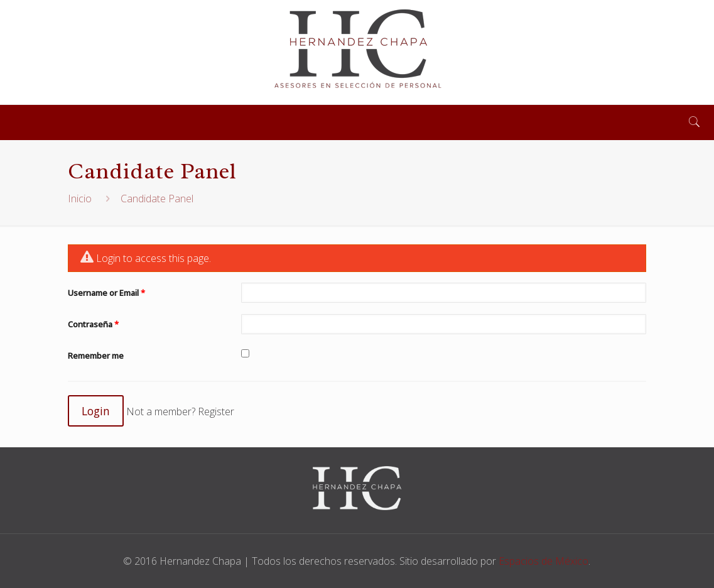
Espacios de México (544, 561)
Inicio (80, 199)
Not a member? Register (180, 411)
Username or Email (106, 293)
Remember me (96, 356)
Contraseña (93, 324)
